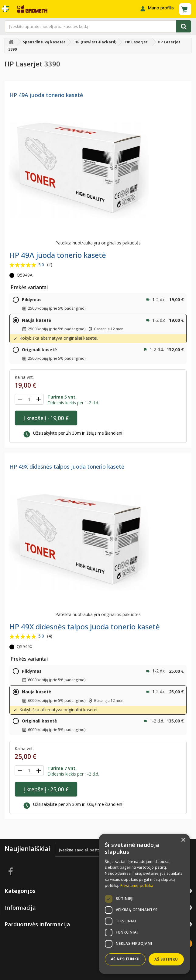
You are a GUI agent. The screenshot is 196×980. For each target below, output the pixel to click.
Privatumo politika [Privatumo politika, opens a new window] (137, 886)
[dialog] (144, 904)
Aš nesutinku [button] (125, 959)
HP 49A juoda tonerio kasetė (46, 95)
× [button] (183, 840)
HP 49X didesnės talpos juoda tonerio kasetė (67, 466)
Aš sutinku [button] (166, 959)
